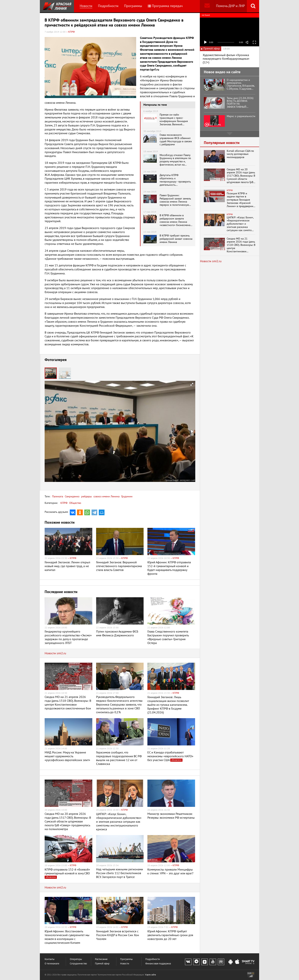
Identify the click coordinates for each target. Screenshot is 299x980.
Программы (133, 6)
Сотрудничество (78, 964)
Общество (75, 503)
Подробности (108, 6)
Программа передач (165, 6)
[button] (65, 373)
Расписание (101, 959)
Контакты (50, 959)
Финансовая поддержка (158, 964)
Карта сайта (151, 975)
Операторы (76, 959)
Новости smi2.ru (55, 653)
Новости (86, 6)
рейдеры (86, 496)
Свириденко (72, 496)
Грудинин (127, 496)
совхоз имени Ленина (106, 496)
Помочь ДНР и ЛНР (230, 6)
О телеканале (52, 964)
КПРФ (64, 503)
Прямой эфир (102, 964)
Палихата (58, 496)
